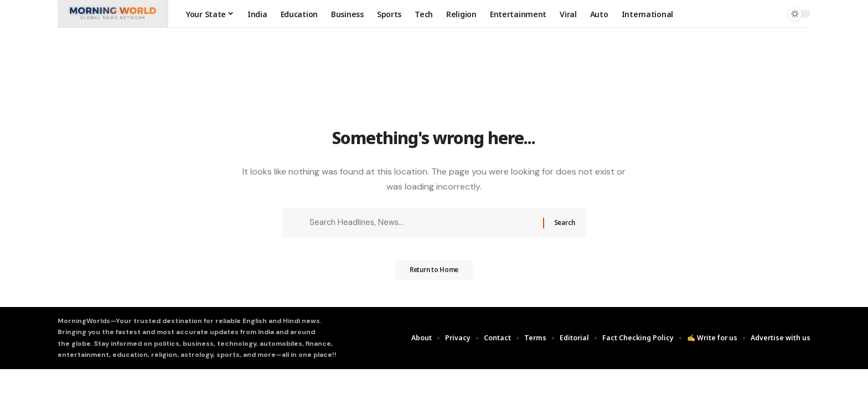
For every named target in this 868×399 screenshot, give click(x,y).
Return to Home (434, 274)
